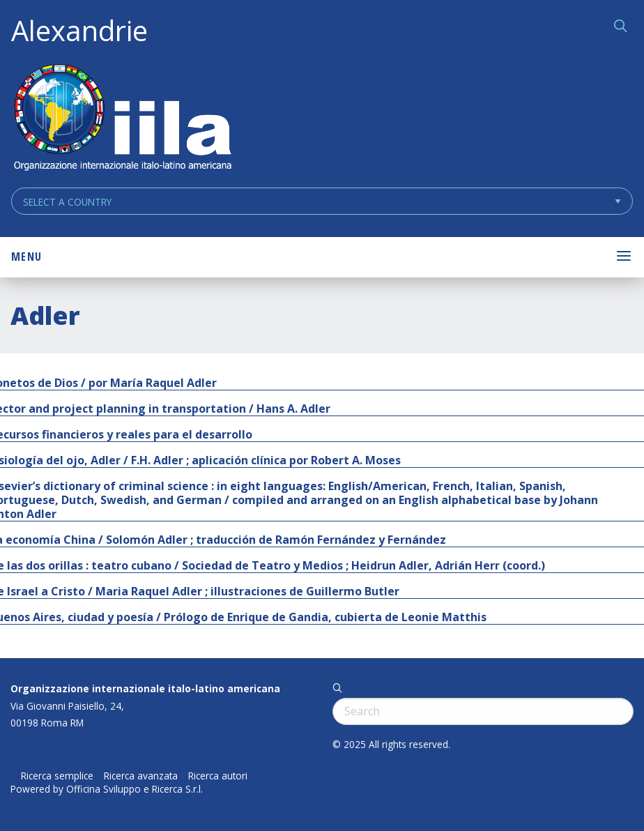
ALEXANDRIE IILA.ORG (122, 119)
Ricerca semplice (57, 776)
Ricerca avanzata (141, 776)
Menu (26, 257)
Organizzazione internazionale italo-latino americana (145, 688)
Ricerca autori (218, 776)
